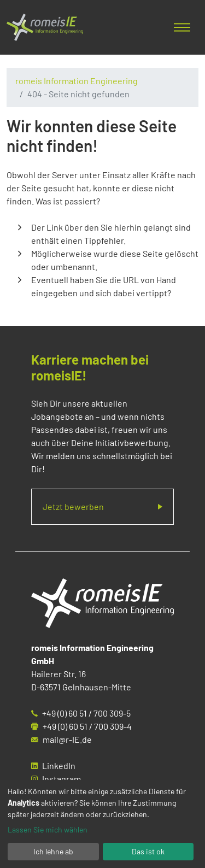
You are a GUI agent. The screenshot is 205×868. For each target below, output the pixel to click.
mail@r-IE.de (67, 739)
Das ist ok (148, 851)
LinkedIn (59, 766)
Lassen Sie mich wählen (48, 829)
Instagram (61, 779)
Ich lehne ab (53, 851)
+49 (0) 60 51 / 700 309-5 (86, 713)
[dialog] (102, 824)
